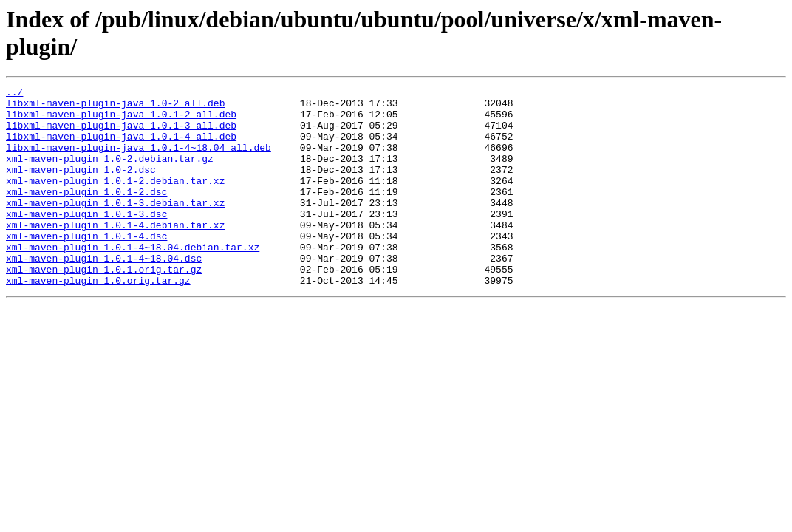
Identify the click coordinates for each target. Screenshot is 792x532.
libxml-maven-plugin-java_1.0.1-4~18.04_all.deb (139, 160)
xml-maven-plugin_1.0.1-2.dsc (86, 214)
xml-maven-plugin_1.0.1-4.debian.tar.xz (115, 253)
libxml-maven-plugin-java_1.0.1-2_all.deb (121, 120)
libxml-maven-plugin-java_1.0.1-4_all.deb (121, 147)
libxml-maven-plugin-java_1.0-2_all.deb (115, 107)
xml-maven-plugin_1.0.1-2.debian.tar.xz (115, 200)
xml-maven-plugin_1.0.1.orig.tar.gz (104, 307)
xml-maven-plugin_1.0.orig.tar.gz (98, 320)
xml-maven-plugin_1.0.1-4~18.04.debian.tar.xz (133, 280)
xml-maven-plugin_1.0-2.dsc (81, 187)
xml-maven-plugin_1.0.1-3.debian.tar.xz (115, 227)
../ (14, 94)
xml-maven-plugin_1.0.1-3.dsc (86, 240)
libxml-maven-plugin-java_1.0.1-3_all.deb (121, 134)
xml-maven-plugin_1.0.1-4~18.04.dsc (104, 293)
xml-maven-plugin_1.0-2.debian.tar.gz (110, 174)
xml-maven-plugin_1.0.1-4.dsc (86, 267)
